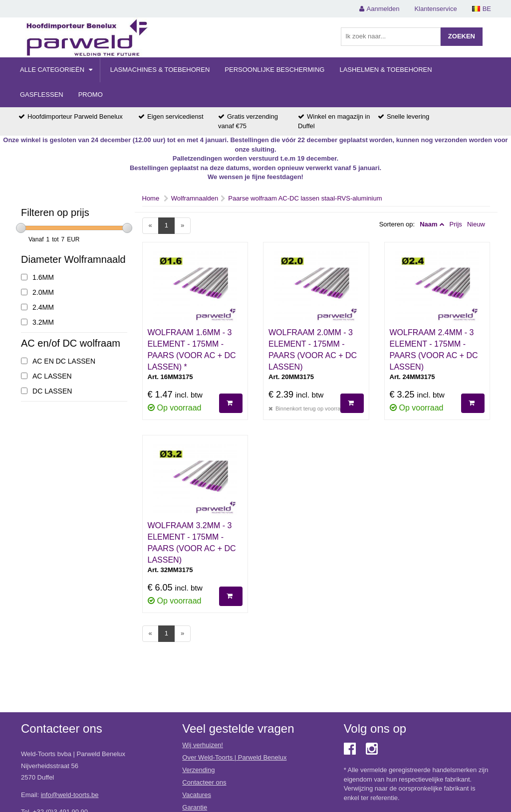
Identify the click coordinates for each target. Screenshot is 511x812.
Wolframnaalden (195, 198)
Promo (91, 95)
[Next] (182, 226)
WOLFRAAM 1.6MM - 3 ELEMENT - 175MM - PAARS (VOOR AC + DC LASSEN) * (192, 350)
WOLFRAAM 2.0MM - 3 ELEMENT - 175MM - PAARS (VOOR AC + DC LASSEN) (313, 350)
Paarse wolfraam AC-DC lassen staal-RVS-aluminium (305, 198)
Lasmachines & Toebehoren (160, 70)
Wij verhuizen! (203, 745)
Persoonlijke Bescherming (274, 70)
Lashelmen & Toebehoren (385, 70)
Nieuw (476, 224)
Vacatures (197, 795)
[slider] (21, 228)
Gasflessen (42, 95)
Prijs (456, 224)
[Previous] (150, 226)
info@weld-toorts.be (70, 795)
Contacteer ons (204, 782)
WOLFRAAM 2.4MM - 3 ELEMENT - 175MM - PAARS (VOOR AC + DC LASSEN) (434, 350)
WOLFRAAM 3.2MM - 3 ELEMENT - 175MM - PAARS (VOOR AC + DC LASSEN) (192, 543)
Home (151, 198)
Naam (428, 224)
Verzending (198, 770)
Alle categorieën (56, 70)
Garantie (195, 807)
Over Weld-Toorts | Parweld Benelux (234, 757)
